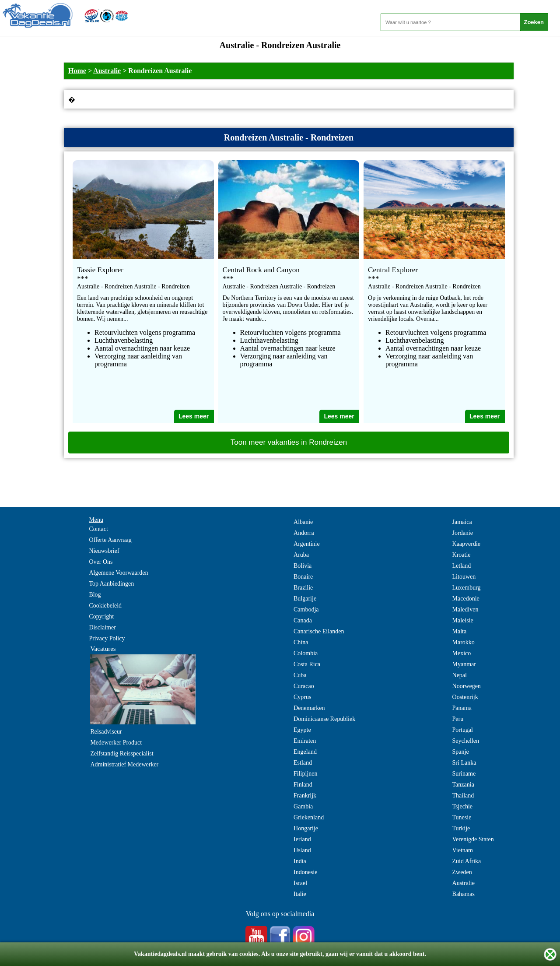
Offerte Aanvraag (110, 540)
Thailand (463, 796)
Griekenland (309, 817)
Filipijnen (305, 774)
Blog (95, 595)
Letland (462, 566)
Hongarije (306, 828)
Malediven (465, 609)
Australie (107, 71)
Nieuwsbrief (104, 551)
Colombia (306, 653)
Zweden (462, 872)
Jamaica (462, 522)
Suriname (464, 774)
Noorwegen (467, 686)
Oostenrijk (465, 697)
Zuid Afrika (467, 861)
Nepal (460, 675)
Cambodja (306, 609)
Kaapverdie (467, 544)
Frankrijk (305, 796)
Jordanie (463, 533)
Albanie (303, 522)
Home (77, 71)
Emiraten (305, 741)
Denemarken (309, 708)
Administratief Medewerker (124, 764)
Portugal (463, 730)
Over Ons (101, 562)
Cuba (300, 675)
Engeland (305, 752)
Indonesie (305, 872)
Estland (303, 763)
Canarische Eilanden (319, 631)
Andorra (304, 533)
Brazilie (303, 588)
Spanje (461, 752)
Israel (300, 883)
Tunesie (462, 817)
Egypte (302, 730)
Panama (462, 708)
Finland (303, 785)
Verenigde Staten (473, 839)
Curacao (304, 686)
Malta (460, 631)
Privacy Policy (107, 638)
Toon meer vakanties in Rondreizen (289, 442)
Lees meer (194, 416)
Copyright (101, 616)
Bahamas (464, 894)
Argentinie (307, 544)
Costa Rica (307, 664)
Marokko (464, 642)
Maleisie (463, 620)
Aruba (301, 555)
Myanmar (464, 664)
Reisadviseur (106, 732)
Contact (98, 529)
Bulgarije (305, 599)
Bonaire (303, 577)
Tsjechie (462, 806)
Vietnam (463, 850)
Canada (303, 620)
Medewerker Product (116, 743)
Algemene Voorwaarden (118, 573)
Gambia (303, 806)
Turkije (461, 828)
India (300, 861)
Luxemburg (467, 588)
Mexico (462, 653)
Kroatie (462, 555)
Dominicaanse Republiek (324, 719)
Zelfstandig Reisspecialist (122, 753)
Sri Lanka (464, 763)
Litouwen (464, 577)
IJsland (302, 850)
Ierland (302, 839)
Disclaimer (102, 627)
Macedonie (466, 599)
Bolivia (303, 566)
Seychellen (466, 741)
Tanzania (463, 785)
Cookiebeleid (105, 606)
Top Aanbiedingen (111, 584)
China (301, 642)
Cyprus (302, 697)
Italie (300, 894)
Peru (458, 719)
